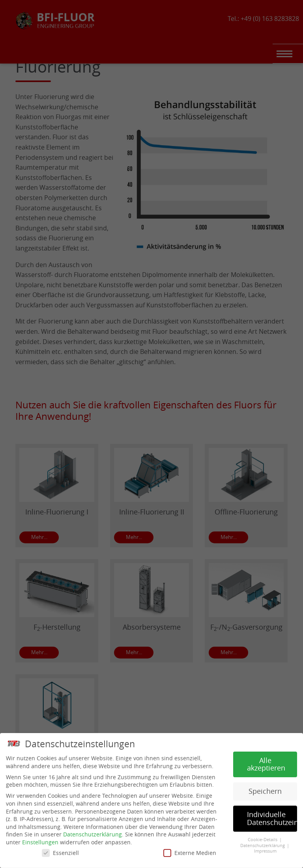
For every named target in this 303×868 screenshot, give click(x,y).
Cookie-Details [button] (263, 837)
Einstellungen (40, 839)
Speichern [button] (265, 788)
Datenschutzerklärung (93, 832)
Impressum (265, 848)
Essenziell (60, 850)
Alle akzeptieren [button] (266, 762)
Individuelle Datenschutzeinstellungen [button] (272, 816)
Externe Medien (190, 850)
